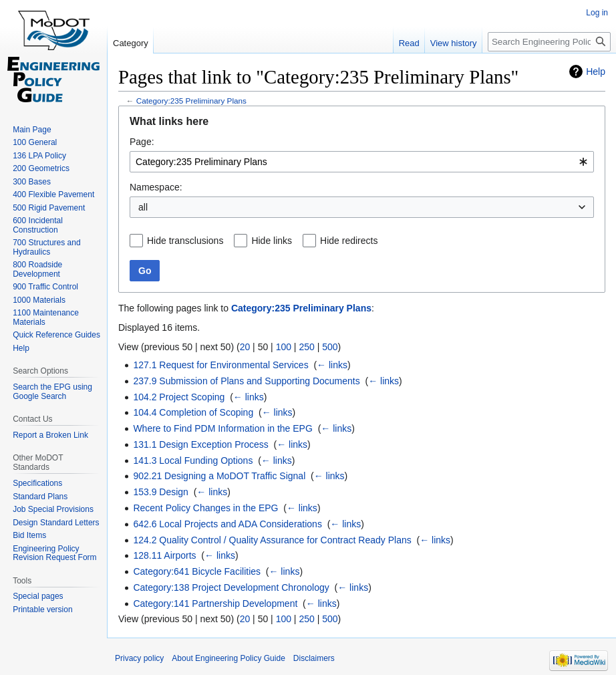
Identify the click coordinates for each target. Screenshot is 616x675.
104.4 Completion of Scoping (193, 412)
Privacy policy (139, 658)
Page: (142, 142)
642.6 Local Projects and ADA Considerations (227, 524)
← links (332, 365)
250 (306, 347)
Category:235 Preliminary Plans (191, 101)
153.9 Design (161, 492)
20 (245, 347)
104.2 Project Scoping (179, 397)
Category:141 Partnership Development (215, 603)
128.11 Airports (164, 555)
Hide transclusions (185, 241)
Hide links (272, 241)
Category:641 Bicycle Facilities (197, 571)
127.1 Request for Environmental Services (220, 365)
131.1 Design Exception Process (200, 444)
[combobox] (362, 162)
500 (330, 347)
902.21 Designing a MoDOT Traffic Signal (219, 476)
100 (284, 347)
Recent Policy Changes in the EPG (205, 508)
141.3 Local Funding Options (193, 460)
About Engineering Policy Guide (228, 658)
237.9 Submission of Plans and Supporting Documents (246, 381)
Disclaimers (314, 658)
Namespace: (156, 187)
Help (596, 72)
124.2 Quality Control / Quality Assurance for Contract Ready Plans (272, 540)
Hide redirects (349, 241)
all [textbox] (143, 207)
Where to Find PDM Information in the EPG (222, 428)
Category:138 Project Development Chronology (231, 587)
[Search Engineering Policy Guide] (549, 42)
